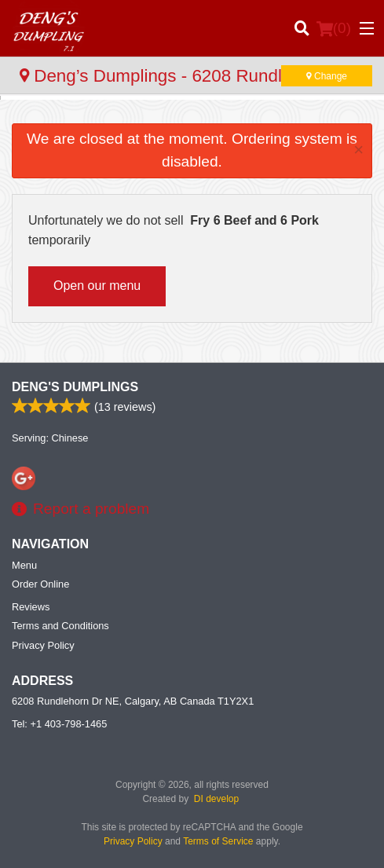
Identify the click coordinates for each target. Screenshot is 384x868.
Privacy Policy (43, 645)
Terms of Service (218, 841)
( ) (334, 28)
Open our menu (97, 286)
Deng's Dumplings (75, 387)
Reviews (31, 607)
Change (327, 76)
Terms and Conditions (60, 626)
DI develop (216, 799)
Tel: (59, 724)
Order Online (40, 584)
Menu (24, 565)
